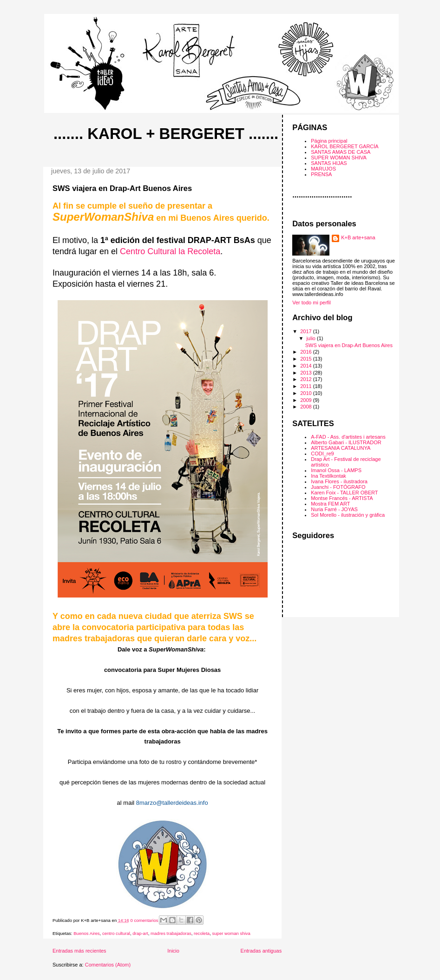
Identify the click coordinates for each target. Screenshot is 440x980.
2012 (307, 379)
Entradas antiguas (261, 951)
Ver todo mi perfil (312, 303)
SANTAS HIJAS (329, 163)
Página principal (329, 141)
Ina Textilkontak (328, 476)
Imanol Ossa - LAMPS (336, 470)
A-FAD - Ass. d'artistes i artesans (348, 437)
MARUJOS (323, 169)
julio (312, 338)
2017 (307, 331)
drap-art (140, 933)
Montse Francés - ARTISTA (342, 498)
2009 (307, 400)
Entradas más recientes (79, 951)
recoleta (202, 933)
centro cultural (116, 933)
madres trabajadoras (171, 933)
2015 (307, 359)
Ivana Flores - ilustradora (339, 481)
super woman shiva (231, 933)
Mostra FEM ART (330, 504)
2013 (307, 373)
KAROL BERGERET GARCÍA (345, 146)
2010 (307, 393)
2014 (307, 366)
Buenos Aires (86, 933)
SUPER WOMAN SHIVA (339, 158)
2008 (307, 407)
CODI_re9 (322, 454)
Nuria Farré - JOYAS (334, 509)
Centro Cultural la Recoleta (170, 251)
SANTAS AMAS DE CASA (341, 152)
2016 (307, 352)
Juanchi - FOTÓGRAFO (338, 487)
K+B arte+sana (358, 237)
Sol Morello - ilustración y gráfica (348, 515)
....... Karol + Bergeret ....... (166, 134)
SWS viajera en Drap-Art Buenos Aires (122, 188)
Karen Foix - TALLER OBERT (344, 493)
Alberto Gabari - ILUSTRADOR (346, 442)
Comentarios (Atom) (108, 965)
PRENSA (321, 174)
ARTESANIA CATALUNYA (341, 448)
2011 (307, 386)
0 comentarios (144, 920)
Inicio (173, 951)
